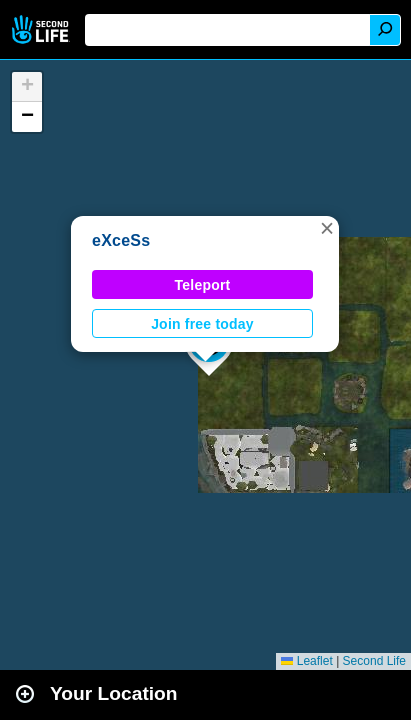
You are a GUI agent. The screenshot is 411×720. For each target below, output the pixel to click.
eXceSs (121, 240)
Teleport (203, 285)
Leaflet (306, 661)
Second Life (42, 29)
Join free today (202, 324)
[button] (327, 228)
